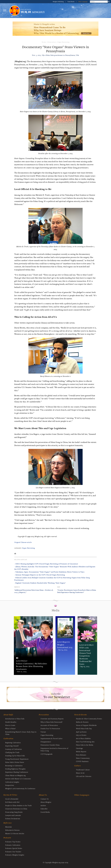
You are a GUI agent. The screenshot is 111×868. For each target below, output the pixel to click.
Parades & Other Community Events (89, 719)
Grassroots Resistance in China (16, 809)
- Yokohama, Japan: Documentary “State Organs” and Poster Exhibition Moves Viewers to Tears (49, 572)
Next (59, 587)
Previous (17, 587)
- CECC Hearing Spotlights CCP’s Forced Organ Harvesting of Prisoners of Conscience (46, 564)
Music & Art (80, 773)
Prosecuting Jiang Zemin (14, 812)
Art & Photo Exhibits (83, 738)
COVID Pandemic (82, 761)
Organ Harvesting (63, 42)
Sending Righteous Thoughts (15, 769)
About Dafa (8, 715)
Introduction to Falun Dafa (15, 719)
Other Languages (83, 2)
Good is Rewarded (12, 799)
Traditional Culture (83, 770)
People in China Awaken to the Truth (18, 805)
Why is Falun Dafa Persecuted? (51, 722)
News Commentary (83, 758)
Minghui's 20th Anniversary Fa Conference (20, 788)
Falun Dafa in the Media (85, 745)
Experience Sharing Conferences (17, 772)
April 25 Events (81, 732)
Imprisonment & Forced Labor (51, 738)
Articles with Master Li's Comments (18, 779)
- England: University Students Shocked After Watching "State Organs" (40, 583)
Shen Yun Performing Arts (85, 742)
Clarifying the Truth (12, 752)
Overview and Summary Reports (52, 719)
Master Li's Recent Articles (15, 833)
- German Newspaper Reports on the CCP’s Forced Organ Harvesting (40, 575)
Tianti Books (71, 2)
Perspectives (10, 785)
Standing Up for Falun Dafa (15, 756)
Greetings (79, 748)
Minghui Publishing (58, 2)
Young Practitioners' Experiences (17, 759)
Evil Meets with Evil (12, 802)
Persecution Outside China (50, 745)
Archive (43, 805)
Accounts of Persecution (49, 725)
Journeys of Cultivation (13, 749)
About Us (43, 795)
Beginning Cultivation (13, 743)
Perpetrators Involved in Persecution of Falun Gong (54, 749)
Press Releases (81, 755)
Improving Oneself (12, 746)
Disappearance (46, 742)
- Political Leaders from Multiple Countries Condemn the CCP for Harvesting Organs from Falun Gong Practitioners (52, 579)
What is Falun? (10, 728)
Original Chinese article (23, 542)
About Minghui (46, 802)
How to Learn (10, 725)
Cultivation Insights (12, 782)
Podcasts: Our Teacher (13, 852)
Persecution (52, 42)
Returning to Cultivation (14, 766)
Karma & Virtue (10, 795)
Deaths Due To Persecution (50, 728)
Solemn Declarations (13, 818)
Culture (78, 766)
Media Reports (81, 751)
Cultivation (8, 739)
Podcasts (7, 838)
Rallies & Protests (82, 722)
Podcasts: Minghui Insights (15, 855)
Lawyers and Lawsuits (13, 815)
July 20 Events (81, 735)
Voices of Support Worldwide (86, 725)
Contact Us (45, 799)
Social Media (45, 812)
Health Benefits (11, 722)
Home (44, 42)
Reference (8, 823)
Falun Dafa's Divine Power (15, 762)
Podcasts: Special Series (14, 848)
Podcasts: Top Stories (13, 842)
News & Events (81, 715)
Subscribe (44, 809)
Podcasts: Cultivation (13, 845)
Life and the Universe (84, 776)
